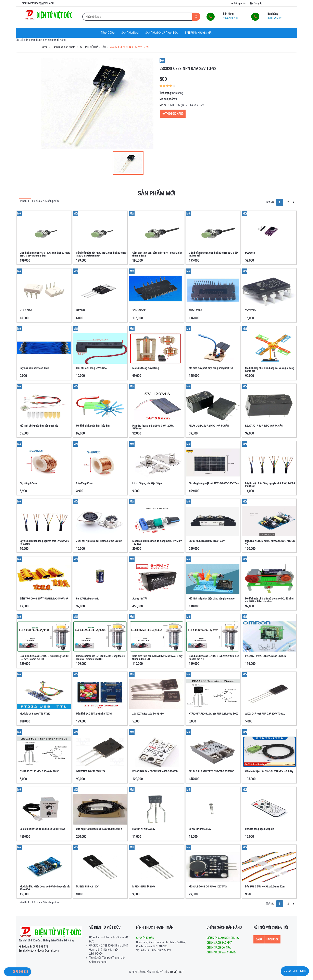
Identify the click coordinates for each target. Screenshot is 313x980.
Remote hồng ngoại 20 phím (260, 829)
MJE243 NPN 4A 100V (144, 887)
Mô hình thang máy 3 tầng (146, 368)
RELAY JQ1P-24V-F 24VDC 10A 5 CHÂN (209, 426)
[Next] (294, 202)
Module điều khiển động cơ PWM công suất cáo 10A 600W (45, 888)
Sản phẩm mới (130, 33)
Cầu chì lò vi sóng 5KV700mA (91, 368)
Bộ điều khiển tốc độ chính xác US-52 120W (42, 829)
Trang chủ (108, 33)
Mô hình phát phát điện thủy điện (93, 426)
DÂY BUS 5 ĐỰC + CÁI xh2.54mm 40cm (265, 887)
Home (44, 47)
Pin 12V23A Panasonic (87, 599)
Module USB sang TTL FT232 (35, 714)
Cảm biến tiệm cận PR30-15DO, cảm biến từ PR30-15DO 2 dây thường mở (101, 254)
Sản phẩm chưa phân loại (162, 33)
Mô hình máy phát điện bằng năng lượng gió (212, 599)
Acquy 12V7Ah (140, 599)
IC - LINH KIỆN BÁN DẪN (93, 47)
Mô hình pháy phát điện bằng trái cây (39, 426)
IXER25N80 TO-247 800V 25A (91, 771)
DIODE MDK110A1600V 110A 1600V (207, 541)
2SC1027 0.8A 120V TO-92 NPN (148, 714)
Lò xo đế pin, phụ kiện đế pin (147, 483)
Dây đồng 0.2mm (85, 483)
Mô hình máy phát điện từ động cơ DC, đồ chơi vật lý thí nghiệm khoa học (269, 600)
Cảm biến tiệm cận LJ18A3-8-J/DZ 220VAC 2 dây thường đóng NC (157, 657)
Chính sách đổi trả (219, 948)
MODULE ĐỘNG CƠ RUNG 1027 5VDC (208, 887)
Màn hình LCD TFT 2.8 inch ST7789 (94, 714)
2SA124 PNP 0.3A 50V (200, 829)
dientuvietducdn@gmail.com (39, 951)
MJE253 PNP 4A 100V (87, 887)
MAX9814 (250, 253)
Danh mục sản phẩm (64, 47)
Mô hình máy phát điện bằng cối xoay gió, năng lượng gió (270, 369)
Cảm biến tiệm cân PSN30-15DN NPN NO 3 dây (269, 771)
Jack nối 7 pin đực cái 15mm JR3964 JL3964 (99, 541)
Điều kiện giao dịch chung (223, 938)
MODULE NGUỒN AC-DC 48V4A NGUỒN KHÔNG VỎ (270, 542)
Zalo (259, 939)
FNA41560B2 (195, 310)
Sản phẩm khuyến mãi (199, 33)
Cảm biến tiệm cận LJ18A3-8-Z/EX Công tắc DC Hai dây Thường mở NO (44, 657)
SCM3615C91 (139, 310)
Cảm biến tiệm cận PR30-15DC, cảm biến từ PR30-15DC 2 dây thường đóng (45, 254)
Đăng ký (256, 3)
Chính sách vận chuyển (221, 952)
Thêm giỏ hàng (173, 114)
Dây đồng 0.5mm (28, 483)
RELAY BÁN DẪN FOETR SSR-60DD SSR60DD (211, 771)
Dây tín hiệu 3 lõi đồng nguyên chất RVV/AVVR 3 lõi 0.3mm (45, 542)
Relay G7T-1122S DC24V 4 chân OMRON (266, 656)
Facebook (272, 939)
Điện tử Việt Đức (174, 972)
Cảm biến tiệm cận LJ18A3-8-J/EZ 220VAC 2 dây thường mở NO (214, 657)
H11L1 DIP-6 (26, 310)
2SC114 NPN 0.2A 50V (144, 829)
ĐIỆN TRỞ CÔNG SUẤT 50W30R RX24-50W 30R (44, 599)
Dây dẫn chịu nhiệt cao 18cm (34, 368)
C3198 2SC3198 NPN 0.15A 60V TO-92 (39, 771)
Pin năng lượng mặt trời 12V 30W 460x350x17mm (214, 483)
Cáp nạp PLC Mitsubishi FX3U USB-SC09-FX (99, 829)
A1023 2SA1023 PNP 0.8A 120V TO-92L (265, 714)
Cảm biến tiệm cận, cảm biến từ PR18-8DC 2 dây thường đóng (157, 254)
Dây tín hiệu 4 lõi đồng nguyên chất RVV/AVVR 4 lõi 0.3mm (270, 485)
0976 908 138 (33, 947)
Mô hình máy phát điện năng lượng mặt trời (211, 368)
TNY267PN (251, 310)
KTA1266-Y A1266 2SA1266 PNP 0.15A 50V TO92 (214, 714)
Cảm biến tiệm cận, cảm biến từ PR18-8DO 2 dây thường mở (214, 254)
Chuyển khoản (145, 938)
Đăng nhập (239, 3)
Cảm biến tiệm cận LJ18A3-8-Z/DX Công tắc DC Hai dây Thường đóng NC (101, 657)
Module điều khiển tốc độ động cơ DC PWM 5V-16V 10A (157, 542)
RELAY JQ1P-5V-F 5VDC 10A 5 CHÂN (264, 426)
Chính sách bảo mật (219, 943)
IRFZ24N (80, 310)
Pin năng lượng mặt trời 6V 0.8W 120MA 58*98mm (153, 427)
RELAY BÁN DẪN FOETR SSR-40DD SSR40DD (155, 771)
